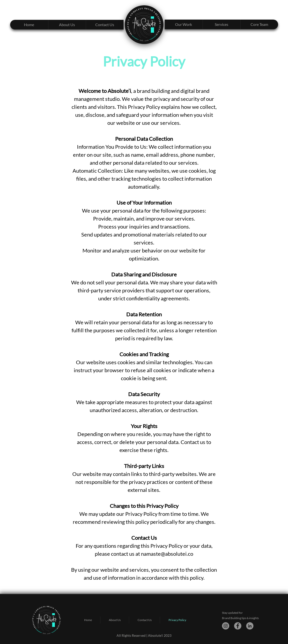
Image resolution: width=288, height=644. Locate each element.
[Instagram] (226, 626)
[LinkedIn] (250, 626)
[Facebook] (238, 626)
